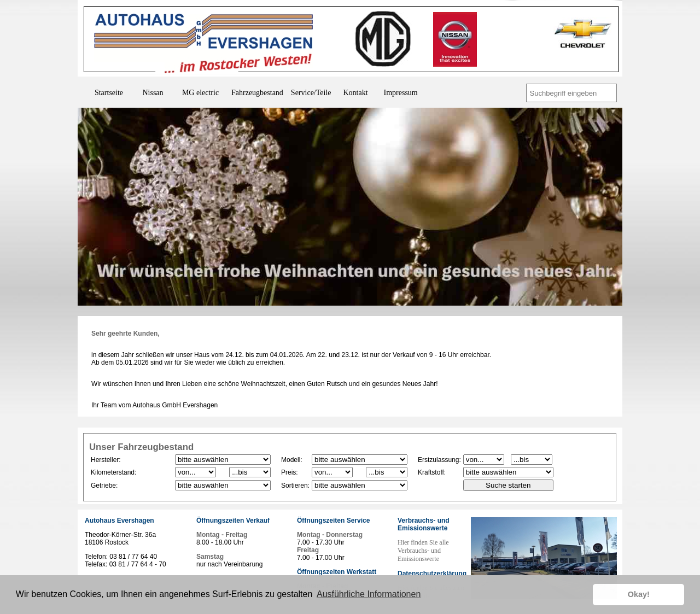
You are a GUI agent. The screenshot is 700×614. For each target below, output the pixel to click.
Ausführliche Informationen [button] (369, 594)
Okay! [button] (639, 594)
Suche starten (508, 485)
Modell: (292, 460)
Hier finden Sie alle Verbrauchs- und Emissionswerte (423, 551)
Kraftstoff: (432, 472)
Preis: (290, 472)
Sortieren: (295, 486)
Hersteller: (106, 460)
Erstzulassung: (439, 460)
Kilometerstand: (113, 472)
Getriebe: (104, 486)
